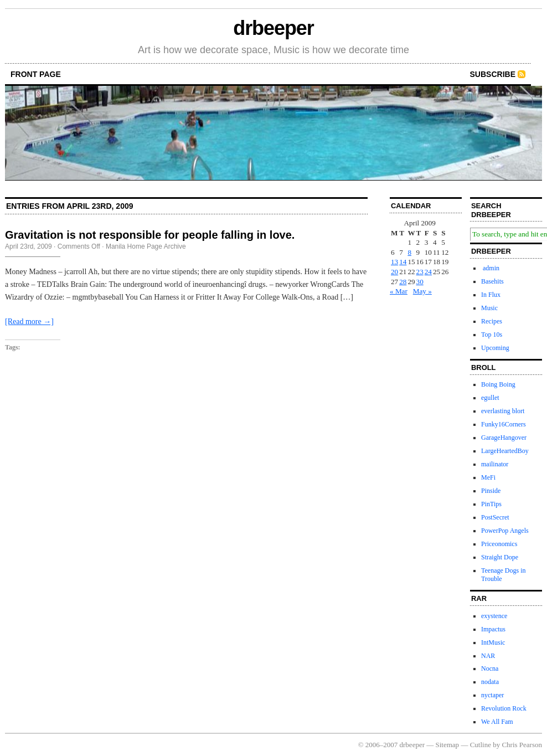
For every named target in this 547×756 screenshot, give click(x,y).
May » (422, 291)
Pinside (491, 491)
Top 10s (492, 335)
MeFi (488, 477)
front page (36, 74)
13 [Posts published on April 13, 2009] (394, 262)
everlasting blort (503, 411)
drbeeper (273, 28)
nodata (490, 682)
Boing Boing (498, 384)
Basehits (492, 281)
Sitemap (448, 745)
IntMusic (493, 642)
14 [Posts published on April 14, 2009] (403, 262)
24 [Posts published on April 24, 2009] (428, 272)
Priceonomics (499, 544)
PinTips (491, 504)
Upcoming (495, 348)
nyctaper (492, 695)
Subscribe (493, 74)
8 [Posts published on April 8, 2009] (409, 252)
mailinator (495, 464)
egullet (490, 398)
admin (490, 268)
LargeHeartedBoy (505, 451)
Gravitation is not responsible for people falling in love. (150, 235)
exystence (494, 616)
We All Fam (497, 722)
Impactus (493, 629)
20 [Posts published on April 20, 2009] (394, 272)
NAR (488, 656)
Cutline (481, 745)
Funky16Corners (504, 424)
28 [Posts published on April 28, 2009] (403, 282)
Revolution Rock (504, 708)
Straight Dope (500, 557)
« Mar (399, 291)
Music (489, 308)
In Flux (491, 295)
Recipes (492, 321)
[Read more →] (29, 322)
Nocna (490, 668)
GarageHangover (504, 438)
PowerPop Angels (505, 531)
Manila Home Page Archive (146, 246)
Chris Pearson (522, 745)
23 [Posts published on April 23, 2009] (420, 272)
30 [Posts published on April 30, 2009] (420, 282)
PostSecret (495, 517)
